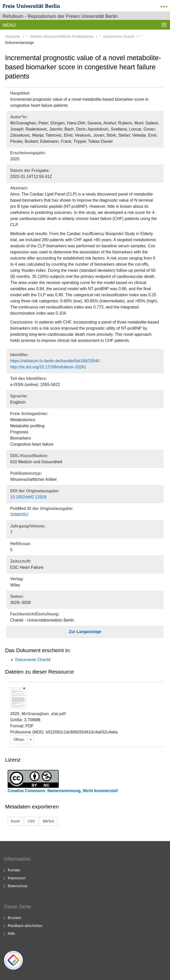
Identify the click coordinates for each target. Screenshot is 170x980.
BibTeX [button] (48, 821)
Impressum (17, 878)
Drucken (15, 918)
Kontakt (14, 870)
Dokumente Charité (119, 36)
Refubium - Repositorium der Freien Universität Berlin (60, 16)
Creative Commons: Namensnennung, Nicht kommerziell (63, 791)
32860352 (19, 515)
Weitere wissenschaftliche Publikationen (62, 36)
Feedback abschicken (25, 926)
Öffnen (19, 740)
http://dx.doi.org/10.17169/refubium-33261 (48, 367)
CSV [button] (31, 821)
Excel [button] (15, 821)
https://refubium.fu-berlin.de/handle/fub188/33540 (55, 361)
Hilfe (11, 934)
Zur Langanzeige (85, 632)
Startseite (13, 36)
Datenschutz (18, 886)
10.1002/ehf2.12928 (28, 497)
